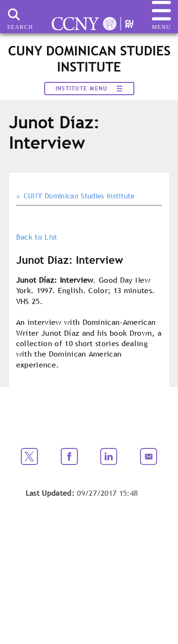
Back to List (37, 237)
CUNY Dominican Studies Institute (79, 196)
